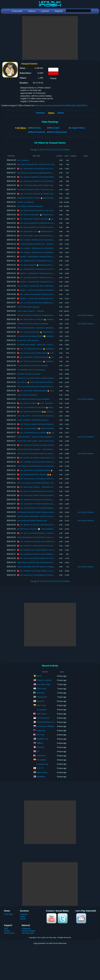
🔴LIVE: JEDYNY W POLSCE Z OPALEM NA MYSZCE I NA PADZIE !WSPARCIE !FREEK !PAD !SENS (55, 525)
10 (51, 150)
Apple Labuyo (42, 714)
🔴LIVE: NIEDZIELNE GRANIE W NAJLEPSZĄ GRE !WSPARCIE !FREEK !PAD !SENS (49, 500)
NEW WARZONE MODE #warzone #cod (32, 521)
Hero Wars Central (43, 684)
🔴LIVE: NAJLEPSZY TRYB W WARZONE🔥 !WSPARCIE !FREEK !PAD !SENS (47, 357)
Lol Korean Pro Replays (45, 726)
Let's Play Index (28, 933)
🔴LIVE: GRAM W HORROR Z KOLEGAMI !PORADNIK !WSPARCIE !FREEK (46, 177)
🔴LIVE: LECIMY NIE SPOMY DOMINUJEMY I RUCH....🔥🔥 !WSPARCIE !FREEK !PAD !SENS (53, 458)
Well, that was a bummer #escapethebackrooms (35, 173)
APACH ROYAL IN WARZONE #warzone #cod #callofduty (38, 454)
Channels (24, 914)
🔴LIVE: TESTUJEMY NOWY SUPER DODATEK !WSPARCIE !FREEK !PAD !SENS (48, 495)
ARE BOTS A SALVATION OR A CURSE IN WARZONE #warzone (41, 378)
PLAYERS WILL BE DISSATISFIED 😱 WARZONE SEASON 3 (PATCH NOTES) (47, 336)
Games (61, 113)
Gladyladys (41, 777)
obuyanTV (40, 701)
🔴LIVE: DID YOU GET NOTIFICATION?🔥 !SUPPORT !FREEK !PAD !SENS (46, 353)
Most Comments (38, 132)
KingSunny (41, 693)
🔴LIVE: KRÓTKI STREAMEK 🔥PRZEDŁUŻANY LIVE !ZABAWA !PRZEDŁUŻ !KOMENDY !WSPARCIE (56, 215)
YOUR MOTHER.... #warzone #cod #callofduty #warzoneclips (40, 437)
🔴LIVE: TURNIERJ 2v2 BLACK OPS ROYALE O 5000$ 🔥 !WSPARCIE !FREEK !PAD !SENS (52, 462)
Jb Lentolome (42, 710)
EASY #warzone (23, 160)
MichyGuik (40, 747)
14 (61, 150)
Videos (23, 917)
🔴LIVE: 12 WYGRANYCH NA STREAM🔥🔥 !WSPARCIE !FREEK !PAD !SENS (47, 433)
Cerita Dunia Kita (43, 718)
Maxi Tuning (41, 705)
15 (64, 150)
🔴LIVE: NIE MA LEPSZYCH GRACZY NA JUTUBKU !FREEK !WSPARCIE (45, 210)
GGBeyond (26, 929)
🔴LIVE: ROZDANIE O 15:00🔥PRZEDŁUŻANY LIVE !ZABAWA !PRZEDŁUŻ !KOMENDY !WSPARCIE (55, 231)
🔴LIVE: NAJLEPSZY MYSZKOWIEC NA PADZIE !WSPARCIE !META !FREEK (46, 575)
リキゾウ (40, 768)
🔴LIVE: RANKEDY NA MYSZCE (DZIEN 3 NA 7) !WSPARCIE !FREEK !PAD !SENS (48, 550)
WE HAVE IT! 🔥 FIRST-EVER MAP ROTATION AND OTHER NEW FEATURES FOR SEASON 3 (53, 382)
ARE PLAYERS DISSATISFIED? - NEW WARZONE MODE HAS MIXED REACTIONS (49, 449)
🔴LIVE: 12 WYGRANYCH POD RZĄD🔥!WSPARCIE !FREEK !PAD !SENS (45, 407)
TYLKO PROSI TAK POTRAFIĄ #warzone (32, 366)
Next (68, 150)
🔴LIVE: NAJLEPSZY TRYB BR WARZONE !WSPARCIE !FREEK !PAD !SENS (46, 504)
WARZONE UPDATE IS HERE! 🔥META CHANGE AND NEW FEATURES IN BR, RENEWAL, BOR (53, 198)
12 (56, 150)
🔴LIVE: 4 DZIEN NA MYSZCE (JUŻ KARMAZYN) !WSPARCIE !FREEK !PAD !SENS (48, 542)
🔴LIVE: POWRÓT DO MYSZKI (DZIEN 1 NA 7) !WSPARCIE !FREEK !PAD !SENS (47, 571)
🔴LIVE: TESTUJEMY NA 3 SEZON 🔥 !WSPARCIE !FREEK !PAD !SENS (44, 319)
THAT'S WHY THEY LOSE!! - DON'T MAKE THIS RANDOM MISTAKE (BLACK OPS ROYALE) (52, 441)
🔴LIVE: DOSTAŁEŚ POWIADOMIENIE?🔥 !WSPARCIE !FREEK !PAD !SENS (46, 391)
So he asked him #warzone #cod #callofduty (33, 399)
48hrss (39, 676)
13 (59, 150)
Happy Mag (41, 730)
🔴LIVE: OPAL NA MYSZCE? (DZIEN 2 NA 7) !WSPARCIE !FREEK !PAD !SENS (47, 558)
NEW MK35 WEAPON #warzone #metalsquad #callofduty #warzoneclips (44, 315)
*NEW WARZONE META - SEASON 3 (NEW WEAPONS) (38, 328)
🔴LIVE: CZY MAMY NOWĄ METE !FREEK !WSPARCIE (38, 185)
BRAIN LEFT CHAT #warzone (28, 340)
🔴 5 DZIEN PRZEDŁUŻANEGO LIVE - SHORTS (35, 244)
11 (53, 150)
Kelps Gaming (42, 772)
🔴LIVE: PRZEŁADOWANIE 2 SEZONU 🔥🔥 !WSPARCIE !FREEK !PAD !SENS (47, 474)
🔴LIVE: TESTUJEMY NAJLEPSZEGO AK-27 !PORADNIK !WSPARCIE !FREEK (47, 169)
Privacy (7, 931)
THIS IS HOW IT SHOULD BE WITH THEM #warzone (37, 286)
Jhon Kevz (40, 735)
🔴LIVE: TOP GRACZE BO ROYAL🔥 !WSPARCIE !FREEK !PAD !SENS (44, 361)
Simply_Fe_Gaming (44, 680)
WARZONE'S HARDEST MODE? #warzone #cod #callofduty (39, 512)
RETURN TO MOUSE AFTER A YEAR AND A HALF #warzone (40, 190)
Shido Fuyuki (41, 689)
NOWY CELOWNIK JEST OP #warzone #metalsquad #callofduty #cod (43, 567)
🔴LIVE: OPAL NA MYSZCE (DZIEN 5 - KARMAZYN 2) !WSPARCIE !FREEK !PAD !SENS (50, 533)
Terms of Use (9, 933)
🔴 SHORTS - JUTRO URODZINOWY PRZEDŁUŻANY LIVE (39, 290)
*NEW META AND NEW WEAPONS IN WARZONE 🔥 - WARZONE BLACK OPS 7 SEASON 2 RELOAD (55, 466)
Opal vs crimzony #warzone (27, 395)
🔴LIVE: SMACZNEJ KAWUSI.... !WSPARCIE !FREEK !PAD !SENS (42, 487)
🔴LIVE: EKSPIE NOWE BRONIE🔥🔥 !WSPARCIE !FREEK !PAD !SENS (44, 412)
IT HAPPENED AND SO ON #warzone (31, 370)
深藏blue (40, 743)
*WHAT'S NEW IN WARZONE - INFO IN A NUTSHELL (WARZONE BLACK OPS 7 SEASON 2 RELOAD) (55, 516)
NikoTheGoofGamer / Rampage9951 (50, 722)
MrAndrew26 (41, 760)
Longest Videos (78, 128)
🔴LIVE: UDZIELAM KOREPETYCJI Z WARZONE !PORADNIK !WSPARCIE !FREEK (48, 181)
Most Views (36, 128)
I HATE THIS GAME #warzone (28, 307)
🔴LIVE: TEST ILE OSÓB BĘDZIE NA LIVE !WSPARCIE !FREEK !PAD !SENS (46, 491)
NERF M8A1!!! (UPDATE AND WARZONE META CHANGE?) (39, 562)
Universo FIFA (42, 697)
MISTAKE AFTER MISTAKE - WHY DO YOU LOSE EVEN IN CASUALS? (44, 164)
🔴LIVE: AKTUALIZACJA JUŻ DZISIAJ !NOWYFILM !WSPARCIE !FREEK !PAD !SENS (49, 479)
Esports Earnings (28, 931)
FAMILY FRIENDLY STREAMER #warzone (33, 420)
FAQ (6, 929)
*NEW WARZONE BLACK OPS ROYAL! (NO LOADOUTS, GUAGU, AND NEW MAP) (48, 537)
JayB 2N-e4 (41, 756)
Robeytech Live (42, 739)
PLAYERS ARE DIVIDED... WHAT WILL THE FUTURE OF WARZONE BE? (45, 345)
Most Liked (54, 128)
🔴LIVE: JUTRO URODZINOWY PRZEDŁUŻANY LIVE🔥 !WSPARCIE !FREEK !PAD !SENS (51, 294)
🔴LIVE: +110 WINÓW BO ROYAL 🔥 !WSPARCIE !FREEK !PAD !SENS (44, 349)
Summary (41, 113)
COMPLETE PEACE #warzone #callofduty (33, 324)
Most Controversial (58, 132)
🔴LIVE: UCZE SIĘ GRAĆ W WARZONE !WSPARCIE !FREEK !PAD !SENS (45, 508)
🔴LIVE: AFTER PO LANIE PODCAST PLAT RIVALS (37, 546)
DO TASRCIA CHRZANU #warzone (30, 206)
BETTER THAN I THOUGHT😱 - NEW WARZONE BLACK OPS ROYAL (43, 529)
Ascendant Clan (42, 764)
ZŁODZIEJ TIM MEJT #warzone (29, 374)
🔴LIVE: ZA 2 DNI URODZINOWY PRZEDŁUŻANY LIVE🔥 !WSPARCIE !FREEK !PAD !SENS (52, 303)
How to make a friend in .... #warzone (31, 311)
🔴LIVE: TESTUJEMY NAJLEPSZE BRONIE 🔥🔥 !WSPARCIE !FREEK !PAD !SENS (49, 470)
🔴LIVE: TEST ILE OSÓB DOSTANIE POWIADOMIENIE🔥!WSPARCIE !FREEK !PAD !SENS (51, 424)
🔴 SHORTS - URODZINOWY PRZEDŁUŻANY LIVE (36, 257)
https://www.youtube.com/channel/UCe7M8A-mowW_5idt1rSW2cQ (61, 106)
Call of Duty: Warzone (86, 315)
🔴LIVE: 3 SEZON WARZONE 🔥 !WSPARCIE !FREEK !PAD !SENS (42, 332)
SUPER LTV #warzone (25, 202)
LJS (38, 751)
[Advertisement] (50, 38)
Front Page (9, 914)
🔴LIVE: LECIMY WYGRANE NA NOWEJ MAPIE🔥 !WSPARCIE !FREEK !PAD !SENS (49, 445)
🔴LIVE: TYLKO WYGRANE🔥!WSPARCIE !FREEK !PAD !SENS (41, 428)
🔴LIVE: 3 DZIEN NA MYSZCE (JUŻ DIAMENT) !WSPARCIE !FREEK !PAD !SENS (47, 554)
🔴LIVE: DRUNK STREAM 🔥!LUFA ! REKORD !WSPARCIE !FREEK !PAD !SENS (47, 403)
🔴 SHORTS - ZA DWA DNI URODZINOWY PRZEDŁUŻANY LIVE (41, 298)
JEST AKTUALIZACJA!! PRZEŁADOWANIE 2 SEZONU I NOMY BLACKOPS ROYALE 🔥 (50, 483)
